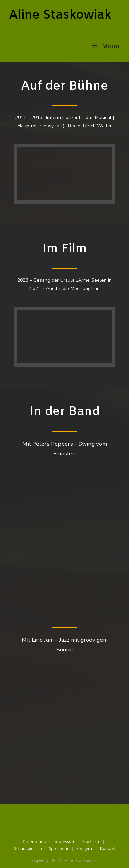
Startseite (91, 842)
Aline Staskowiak (60, 15)
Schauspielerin (28, 849)
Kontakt (107, 849)
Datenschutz (35, 842)
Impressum (64, 842)
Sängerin (85, 849)
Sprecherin (59, 849)
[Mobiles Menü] (106, 46)
